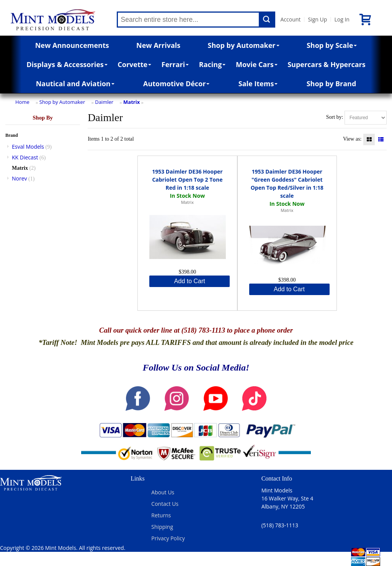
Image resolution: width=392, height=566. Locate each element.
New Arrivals (158, 45)
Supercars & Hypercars (327, 64)
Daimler (104, 102)
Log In (342, 19)
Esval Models (28, 147)
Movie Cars (257, 64)
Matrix (131, 102)
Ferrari (175, 64)
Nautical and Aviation (75, 84)
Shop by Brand (332, 84)
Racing (212, 64)
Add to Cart (190, 281)
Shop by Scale (332, 45)
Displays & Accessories (67, 64)
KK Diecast (25, 157)
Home (22, 102)
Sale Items (258, 84)
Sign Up (317, 19)
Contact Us (165, 504)
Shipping (162, 527)
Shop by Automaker (244, 45)
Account (291, 19)
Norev (20, 178)
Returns (161, 515)
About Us (163, 492)
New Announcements (72, 45)
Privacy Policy (168, 538)
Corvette (134, 64)
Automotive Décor (176, 84)
